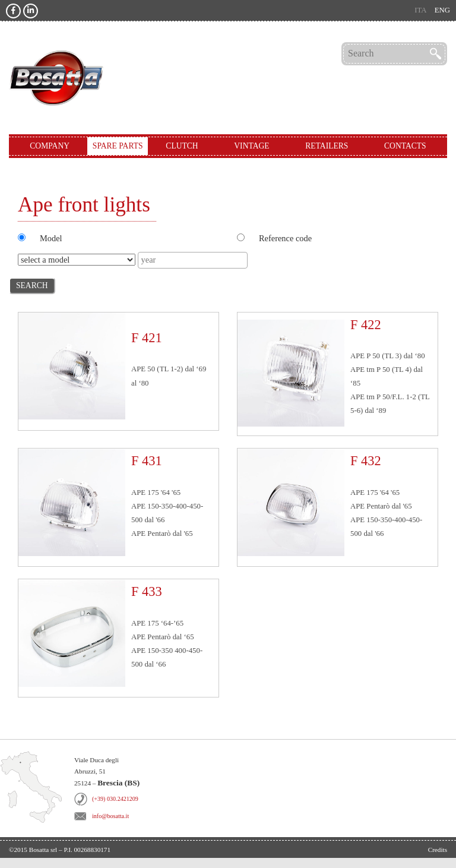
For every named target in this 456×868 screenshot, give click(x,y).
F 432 (366, 461)
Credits (438, 850)
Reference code (285, 238)
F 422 (366, 325)
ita (420, 10)
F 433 (147, 591)
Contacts (405, 146)
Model (51, 238)
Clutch (182, 146)
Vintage (251, 146)
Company (50, 146)
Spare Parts (118, 146)
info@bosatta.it (110, 816)
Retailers (327, 146)
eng (442, 10)
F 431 (147, 461)
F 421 (147, 338)
